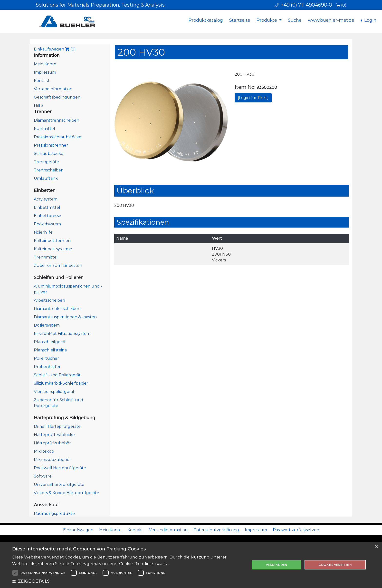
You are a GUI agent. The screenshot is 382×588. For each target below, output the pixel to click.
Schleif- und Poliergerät (57, 375)
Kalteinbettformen (52, 241)
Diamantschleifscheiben (57, 309)
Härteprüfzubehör (52, 443)
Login (370, 20)
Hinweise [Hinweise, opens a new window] (161, 564)
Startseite (240, 20)
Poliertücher (46, 358)
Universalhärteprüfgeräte (59, 484)
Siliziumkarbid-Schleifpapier (61, 383)
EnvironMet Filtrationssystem (62, 334)
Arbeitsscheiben (49, 300)
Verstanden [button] (277, 565)
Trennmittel (46, 257)
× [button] (377, 547)
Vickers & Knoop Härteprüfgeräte (67, 493)
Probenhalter (47, 367)
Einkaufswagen (55, 49)
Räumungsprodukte (54, 513)
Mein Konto (45, 64)
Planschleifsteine (50, 350)
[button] (128, 581)
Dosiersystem (47, 325)
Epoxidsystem (47, 224)
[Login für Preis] (253, 98)
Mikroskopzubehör (53, 460)
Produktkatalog (206, 20)
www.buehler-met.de (331, 20)
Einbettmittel (47, 207)
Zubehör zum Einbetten (58, 265)
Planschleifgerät (50, 342)
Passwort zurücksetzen (296, 530)
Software (43, 476)
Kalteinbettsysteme (53, 249)
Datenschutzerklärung (216, 530)
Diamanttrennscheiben (57, 120)
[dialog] (191, 565)
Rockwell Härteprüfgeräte (60, 468)
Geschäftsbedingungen (57, 97)
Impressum (45, 72)
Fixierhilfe (43, 232)
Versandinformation (53, 89)
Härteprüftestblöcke (54, 435)
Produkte (267, 20)
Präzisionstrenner (51, 145)
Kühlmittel (44, 129)
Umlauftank (46, 178)
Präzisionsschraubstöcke (58, 137)
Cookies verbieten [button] (335, 565)
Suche (295, 20)
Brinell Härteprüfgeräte (57, 426)
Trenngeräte (46, 162)
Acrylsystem (46, 199)
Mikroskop (44, 451)
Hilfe (38, 105)
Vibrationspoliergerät (54, 392)
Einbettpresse (48, 216)
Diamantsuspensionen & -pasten (65, 317)
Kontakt (42, 81)
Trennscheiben (49, 170)
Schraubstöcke (49, 154)
